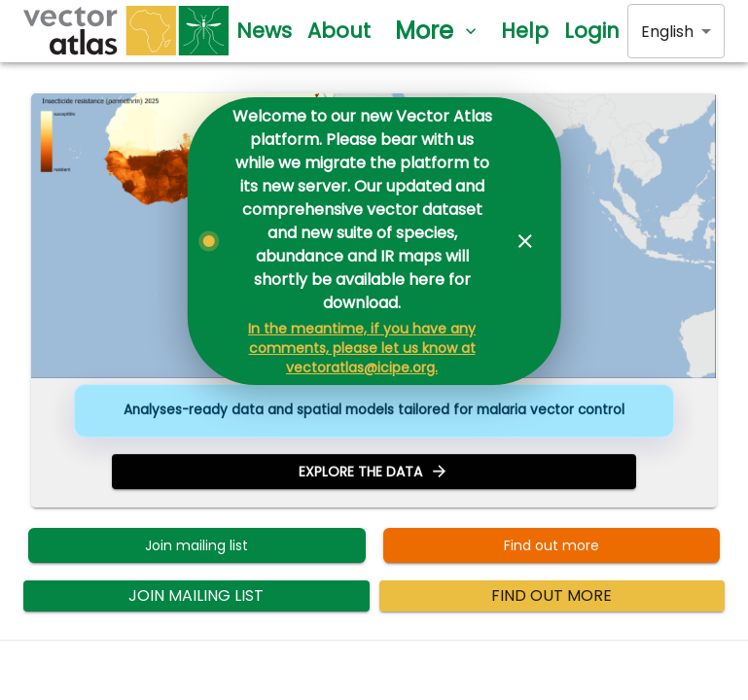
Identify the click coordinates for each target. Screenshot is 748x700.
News (264, 31)
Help (525, 31)
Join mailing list (197, 546)
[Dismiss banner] (525, 241)
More (436, 31)
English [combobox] (667, 32)
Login (592, 31)
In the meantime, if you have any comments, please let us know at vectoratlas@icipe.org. (362, 348)
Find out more (552, 546)
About (339, 31)
